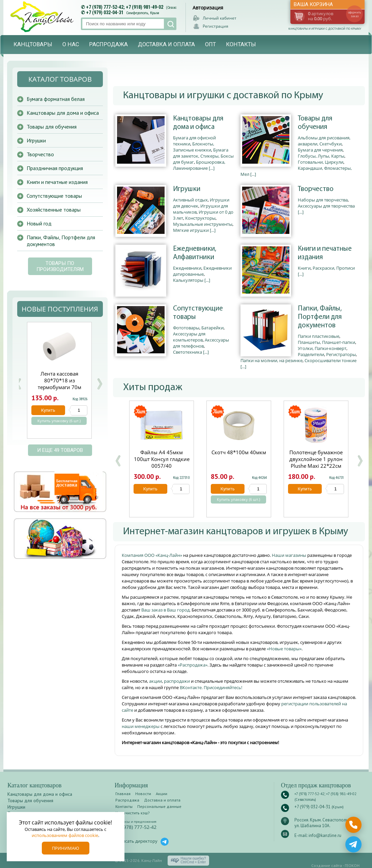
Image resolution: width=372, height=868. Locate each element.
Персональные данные (159, 806)
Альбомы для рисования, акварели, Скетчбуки (324, 141)
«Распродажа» (193, 665)
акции (155, 681)
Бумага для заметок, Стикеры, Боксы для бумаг (203, 156)
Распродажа (108, 44)
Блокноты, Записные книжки (194, 147)
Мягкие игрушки (191, 230)
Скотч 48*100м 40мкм (239, 452)
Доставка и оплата (166, 44)
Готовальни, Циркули (321, 162)
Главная (123, 794)
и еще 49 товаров (60, 450)
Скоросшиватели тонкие (331, 360)
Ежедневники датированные (202, 271)
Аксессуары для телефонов (201, 343)
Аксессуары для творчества (326, 206)
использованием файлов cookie (65, 835)
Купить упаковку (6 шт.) (238, 499)
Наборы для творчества (323, 200)
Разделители (311, 354)
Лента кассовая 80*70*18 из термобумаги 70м (60, 380)
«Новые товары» (284, 649)
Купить (150, 489)
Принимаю (66, 848)
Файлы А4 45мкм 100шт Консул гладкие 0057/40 (162, 459)
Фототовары (186, 328)
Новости (143, 794)
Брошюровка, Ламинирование (199, 165)
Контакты (241, 44)
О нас (71, 44)
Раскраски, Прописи (334, 268)
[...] (212, 168)
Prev (19, 384)
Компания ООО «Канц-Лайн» (152, 555)
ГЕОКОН (352, 865)
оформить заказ (354, 14)
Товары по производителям (60, 266)
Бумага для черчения (320, 150)
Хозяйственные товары (54, 210)
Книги (304, 268)
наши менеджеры (141, 726)
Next (99, 384)
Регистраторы (341, 354)
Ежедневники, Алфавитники (195, 253)
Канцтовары (33, 44)
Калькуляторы (188, 280)
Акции (162, 794)
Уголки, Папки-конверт (322, 348)
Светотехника (188, 352)
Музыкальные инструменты (203, 224)
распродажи (177, 681)
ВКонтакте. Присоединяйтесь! (211, 687)
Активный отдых (190, 200)
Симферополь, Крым (143, 13)
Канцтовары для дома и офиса (198, 123)
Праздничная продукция (55, 168)
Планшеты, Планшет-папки (326, 342)
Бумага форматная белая (56, 99)
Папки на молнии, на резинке (271, 360)
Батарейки (212, 328)
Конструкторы (200, 218)
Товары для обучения (315, 123)
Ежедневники (187, 268)
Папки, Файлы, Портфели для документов (320, 317)
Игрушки (187, 189)
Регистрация (216, 26)
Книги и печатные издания (325, 253)
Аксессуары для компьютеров (189, 337)
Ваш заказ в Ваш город (165, 610)
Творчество (316, 189)
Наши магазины (290, 555)
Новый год (39, 223)
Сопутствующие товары (198, 313)
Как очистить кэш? (133, 813)
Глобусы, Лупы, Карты (321, 156)
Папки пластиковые (319, 336)
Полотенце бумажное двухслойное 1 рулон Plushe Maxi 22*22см (316, 459)
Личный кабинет (220, 18)
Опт (210, 44)
